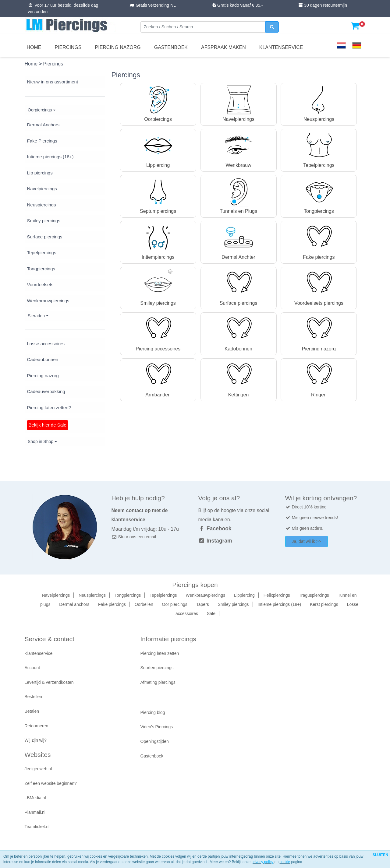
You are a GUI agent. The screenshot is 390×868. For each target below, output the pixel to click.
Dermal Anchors (43, 125)
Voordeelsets (40, 285)
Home (34, 47)
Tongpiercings (41, 269)
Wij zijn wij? (36, 740)
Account (32, 668)
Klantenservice (281, 47)
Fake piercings (112, 604)
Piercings (68, 47)
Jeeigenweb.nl (38, 769)
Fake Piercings (42, 141)
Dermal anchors (74, 604)
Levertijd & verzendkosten (49, 682)
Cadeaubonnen (43, 359)
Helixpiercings (277, 595)
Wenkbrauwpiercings (48, 301)
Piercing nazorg (118, 47)
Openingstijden (155, 741)
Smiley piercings (44, 221)
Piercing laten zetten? (49, 408)
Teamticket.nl (37, 827)
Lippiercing (244, 595)
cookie (285, 862)
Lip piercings (40, 173)
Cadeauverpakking (46, 391)
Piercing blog (153, 712)
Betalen (32, 711)
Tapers (203, 604)
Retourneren (37, 726)
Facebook (215, 529)
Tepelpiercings (42, 253)
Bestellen (34, 697)
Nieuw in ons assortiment (53, 82)
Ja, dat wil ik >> (307, 541)
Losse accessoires (46, 344)
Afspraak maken (223, 47)
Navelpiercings (42, 189)
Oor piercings (175, 604)
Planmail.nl (35, 812)
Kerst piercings (324, 604)
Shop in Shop (41, 441)
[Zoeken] (203, 27)
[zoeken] (272, 27)
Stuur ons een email (134, 537)
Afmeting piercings (158, 682)
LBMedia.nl (35, 798)
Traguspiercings (314, 595)
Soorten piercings (157, 668)
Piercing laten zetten (160, 653)
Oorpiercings (40, 110)
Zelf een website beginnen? (51, 783)
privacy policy (262, 862)
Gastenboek (171, 47)
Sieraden (36, 316)
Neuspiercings (42, 205)
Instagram (215, 541)
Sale (211, 613)
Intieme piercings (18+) (50, 157)
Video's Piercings (157, 727)
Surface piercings (45, 237)
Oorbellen (144, 604)
